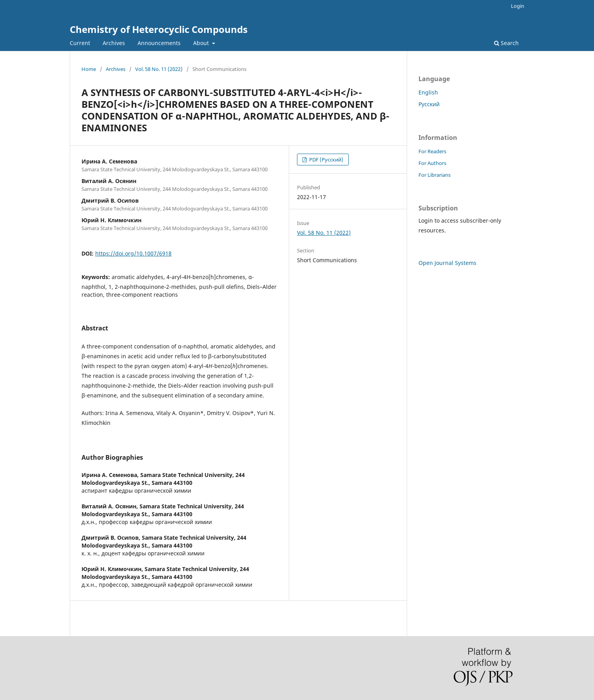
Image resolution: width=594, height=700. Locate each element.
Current (80, 43)
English (428, 92)
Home (89, 69)
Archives (114, 43)
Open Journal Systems (447, 263)
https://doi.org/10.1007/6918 (133, 253)
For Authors (432, 163)
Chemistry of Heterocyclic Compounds (159, 29)
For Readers (432, 151)
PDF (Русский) (326, 160)
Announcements (159, 43)
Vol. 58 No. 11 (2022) (159, 69)
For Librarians (435, 175)
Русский (429, 104)
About (202, 43)
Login (518, 6)
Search (506, 43)
